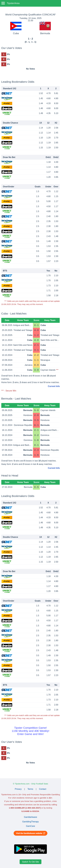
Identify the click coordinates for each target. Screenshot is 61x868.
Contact (43, 789)
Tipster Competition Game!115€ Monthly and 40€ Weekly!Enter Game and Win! (30, 731)
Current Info (54, 386)
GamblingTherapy (30, 822)
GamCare (30, 826)
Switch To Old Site (30, 862)
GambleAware (30, 817)
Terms (30, 789)
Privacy (18, 789)
